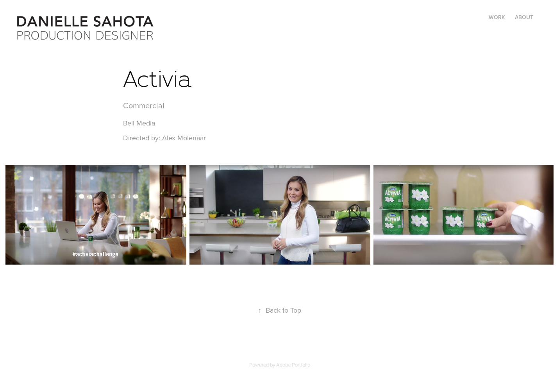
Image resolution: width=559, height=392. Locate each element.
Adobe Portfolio (293, 365)
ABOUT (524, 17)
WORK (497, 17)
